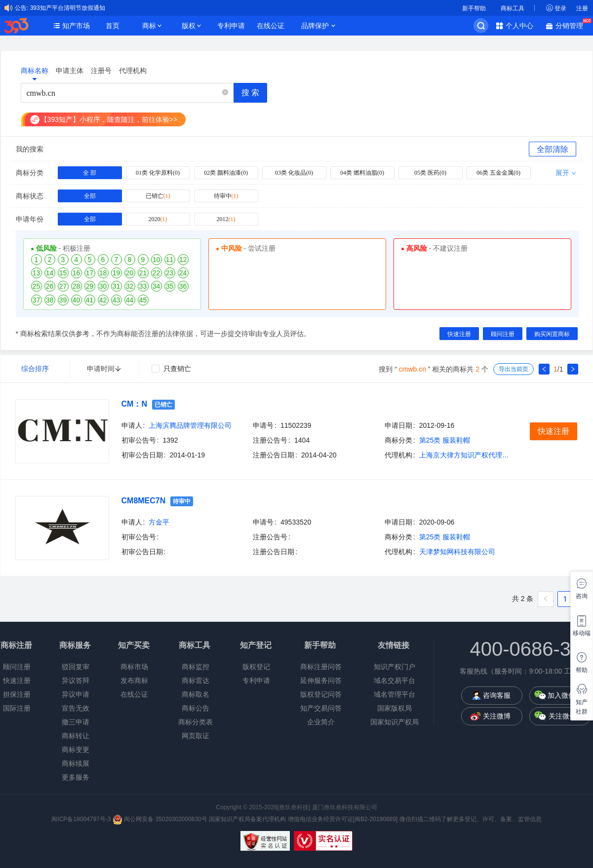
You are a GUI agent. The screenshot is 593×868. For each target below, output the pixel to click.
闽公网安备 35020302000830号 (160, 819)
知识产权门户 (395, 667)
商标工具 (513, 8)
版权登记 (256, 667)
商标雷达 (196, 680)
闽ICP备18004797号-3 (82, 819)
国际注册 (17, 708)
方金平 (159, 522)
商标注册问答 (321, 667)
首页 (113, 26)
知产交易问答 (321, 708)
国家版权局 (395, 708)
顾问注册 (17, 667)
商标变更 (76, 750)
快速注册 (17, 680)
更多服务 (76, 777)
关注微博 (497, 716)
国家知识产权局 (395, 722)
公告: (21, 8)
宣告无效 (76, 708)
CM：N (134, 404)
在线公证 (271, 26)
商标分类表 (196, 722)
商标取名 (196, 694)
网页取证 (196, 736)
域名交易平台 (395, 680)
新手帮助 (474, 8)
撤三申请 (76, 722)
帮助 (582, 670)
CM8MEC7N (144, 501)
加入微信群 (565, 695)
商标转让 (76, 736)
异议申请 (76, 694)
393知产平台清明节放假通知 (68, 8)
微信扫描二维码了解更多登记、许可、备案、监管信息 (471, 819)
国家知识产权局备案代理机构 (247, 819)
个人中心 (519, 26)
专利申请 (231, 26)
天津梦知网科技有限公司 (457, 552)
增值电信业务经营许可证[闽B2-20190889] (343, 819)
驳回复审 (76, 667)
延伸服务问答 (321, 680)
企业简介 (321, 722)
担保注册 (17, 694)
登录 (560, 8)
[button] (225, 93)
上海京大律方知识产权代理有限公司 (466, 455)
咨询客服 (497, 695)
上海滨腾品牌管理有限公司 (190, 425)
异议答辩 (76, 680)
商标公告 (196, 708)
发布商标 (134, 680)
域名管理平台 (395, 694)
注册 (582, 8)
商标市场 (134, 667)
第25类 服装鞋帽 (445, 440)
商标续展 (76, 763)
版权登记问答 (321, 694)
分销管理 (572, 25)
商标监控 (196, 667)
